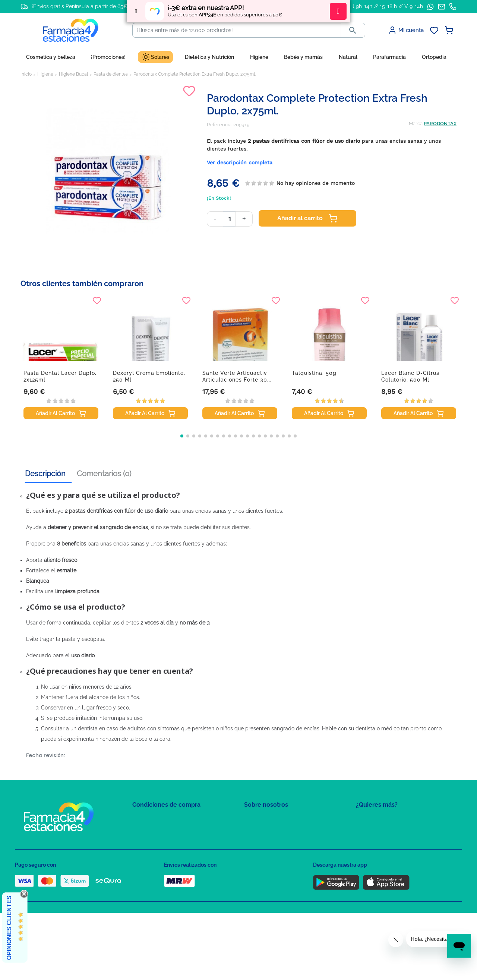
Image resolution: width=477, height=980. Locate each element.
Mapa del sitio (260, 820)
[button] (182, 436)
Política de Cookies (154, 841)
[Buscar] (237, 30)
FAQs (250, 830)
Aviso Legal (146, 852)
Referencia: (219, 125)
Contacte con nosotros (270, 841)
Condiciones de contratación (165, 820)
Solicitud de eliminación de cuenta (283, 852)
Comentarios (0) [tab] (104, 474)
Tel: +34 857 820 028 (266, 863)
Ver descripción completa (240, 162)
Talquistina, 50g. (315, 373)
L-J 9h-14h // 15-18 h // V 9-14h (385, 6)
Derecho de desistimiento (161, 884)
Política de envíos (152, 874)
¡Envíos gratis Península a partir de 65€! (80, 6)
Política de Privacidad (156, 830)
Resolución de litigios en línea (166, 895)
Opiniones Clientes (9, 928)
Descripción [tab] (45, 474)
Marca (416, 124)
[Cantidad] (229, 219)
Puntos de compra (153, 863)
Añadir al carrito (307, 218)
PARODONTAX (440, 124)
